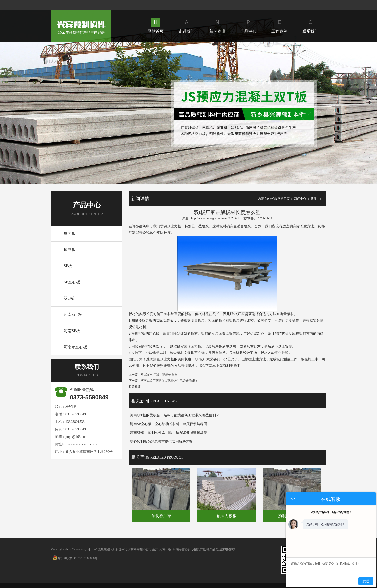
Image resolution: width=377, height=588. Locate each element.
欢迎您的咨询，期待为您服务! (331, 512)
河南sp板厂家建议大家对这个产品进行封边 (169, 381)
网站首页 (156, 26)
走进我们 (187, 26)
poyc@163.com (77, 437)
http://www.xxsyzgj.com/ (80, 444)
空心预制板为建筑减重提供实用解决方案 (161, 441)
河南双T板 (73, 314)
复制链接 (104, 549)
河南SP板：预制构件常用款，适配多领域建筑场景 (169, 433)
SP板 (68, 266)
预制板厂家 (161, 516)
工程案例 (279, 26)
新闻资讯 (217, 26)
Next (309, 113)
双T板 (69, 298)
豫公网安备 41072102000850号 (75, 558)
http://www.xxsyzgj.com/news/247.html (215, 218)
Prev (68, 113)
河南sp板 (165, 549)
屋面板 (70, 233)
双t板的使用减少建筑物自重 (159, 375)
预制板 (70, 250)
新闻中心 (300, 199)
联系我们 (310, 26)
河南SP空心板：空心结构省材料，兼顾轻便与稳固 (169, 424)
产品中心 (248, 26)
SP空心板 (72, 282)
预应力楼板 (227, 516)
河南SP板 (72, 331)
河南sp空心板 (75, 347)
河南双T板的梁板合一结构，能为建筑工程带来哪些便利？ (175, 415)
